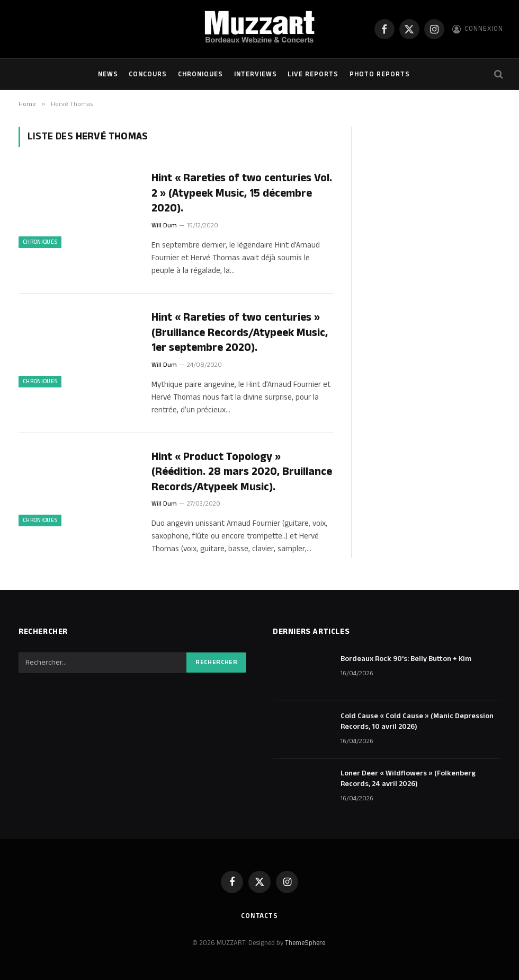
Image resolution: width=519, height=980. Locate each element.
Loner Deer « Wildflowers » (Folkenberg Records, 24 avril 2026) (408, 779)
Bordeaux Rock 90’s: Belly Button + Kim (406, 659)
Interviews (256, 74)
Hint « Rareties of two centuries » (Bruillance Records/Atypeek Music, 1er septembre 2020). (240, 333)
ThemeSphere (305, 943)
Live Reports (313, 74)
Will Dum (164, 226)
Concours (148, 74)
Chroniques (200, 74)
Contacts (259, 916)
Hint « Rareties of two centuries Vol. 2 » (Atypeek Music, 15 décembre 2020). (242, 193)
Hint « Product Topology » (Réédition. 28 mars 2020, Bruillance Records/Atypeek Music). (242, 472)
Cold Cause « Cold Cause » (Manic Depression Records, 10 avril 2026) (417, 721)
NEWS (108, 74)
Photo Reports (380, 74)
